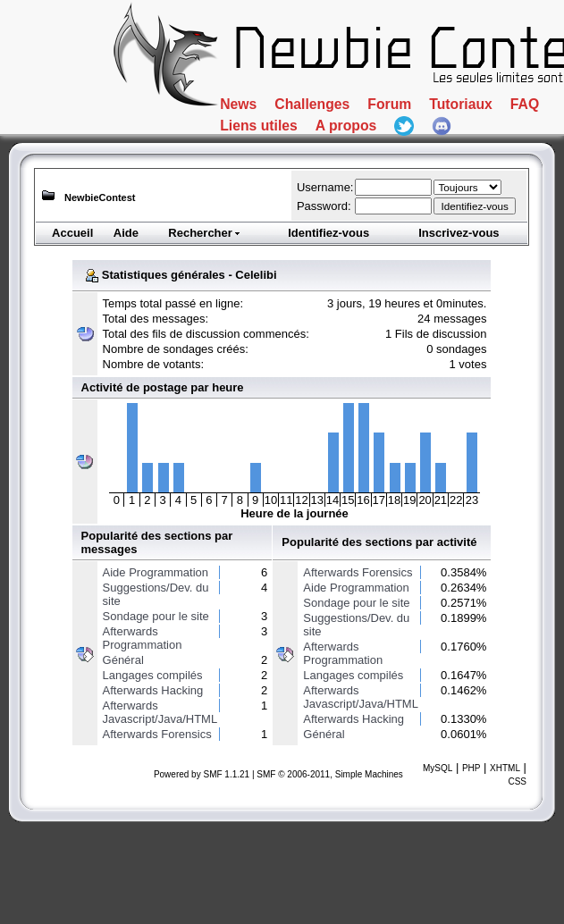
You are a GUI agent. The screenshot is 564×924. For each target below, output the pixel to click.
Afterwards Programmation (143, 638)
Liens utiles (479, 146)
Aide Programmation (156, 572)
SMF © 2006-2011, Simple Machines (330, 774)
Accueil (72, 233)
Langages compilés (153, 675)
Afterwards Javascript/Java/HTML (160, 712)
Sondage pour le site (156, 616)
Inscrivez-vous (459, 233)
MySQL (438, 768)
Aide (126, 233)
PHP (471, 768)
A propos (271, 181)
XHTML (505, 768)
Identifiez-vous (328, 233)
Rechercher (205, 233)
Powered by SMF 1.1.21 (202, 774)
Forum (483, 111)
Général (123, 660)
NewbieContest (100, 197)
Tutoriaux (273, 146)
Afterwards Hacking (153, 690)
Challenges (364, 111)
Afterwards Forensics (157, 734)
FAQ (370, 146)
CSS (517, 781)
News (251, 111)
